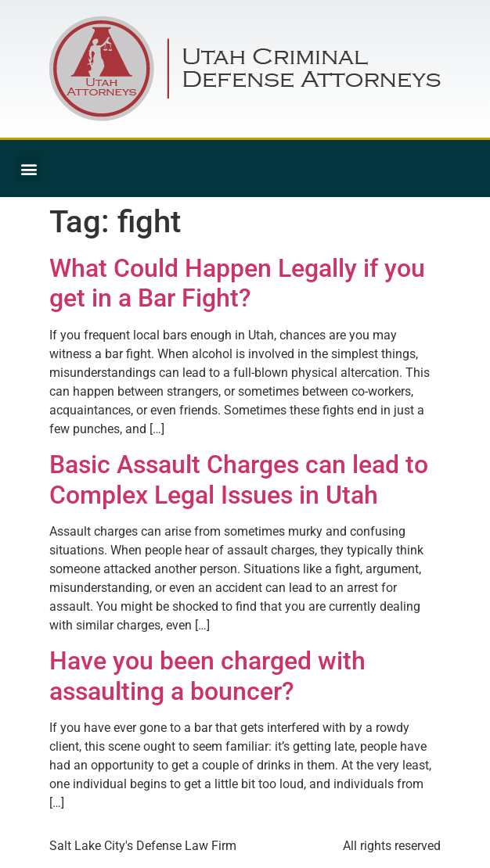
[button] (29, 169)
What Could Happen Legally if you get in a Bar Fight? (237, 283)
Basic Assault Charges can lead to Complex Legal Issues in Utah (239, 479)
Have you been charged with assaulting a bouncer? (207, 676)
